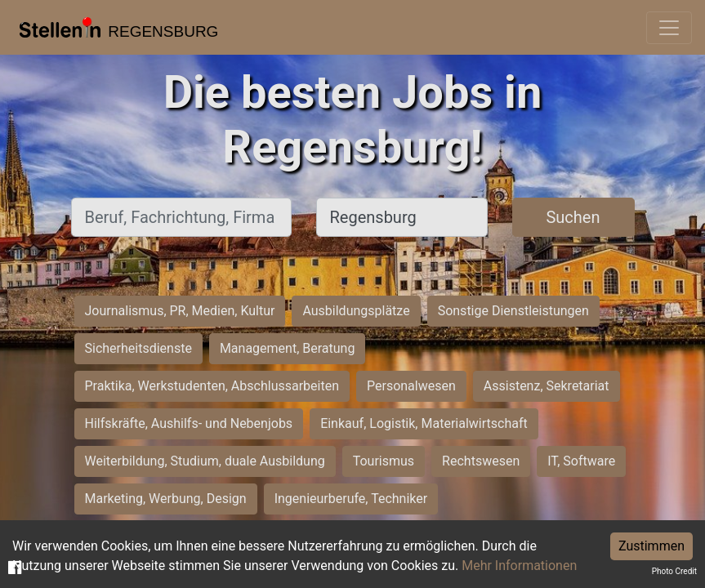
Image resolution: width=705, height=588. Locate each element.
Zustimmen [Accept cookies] (651, 546)
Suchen (573, 217)
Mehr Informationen (519, 566)
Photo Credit (674, 571)
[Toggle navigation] (669, 28)
